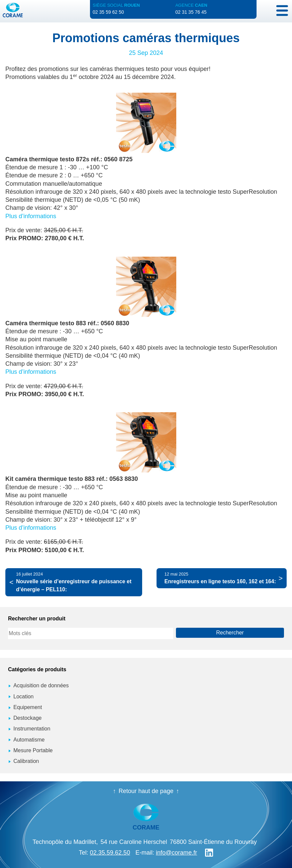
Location (24, 697)
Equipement (28, 707)
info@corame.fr (176, 853)
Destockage (28, 718)
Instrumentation (32, 729)
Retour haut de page (146, 791)
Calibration (26, 761)
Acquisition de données (41, 685)
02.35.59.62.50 (110, 853)
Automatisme (29, 740)
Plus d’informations (31, 216)
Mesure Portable (33, 750)
